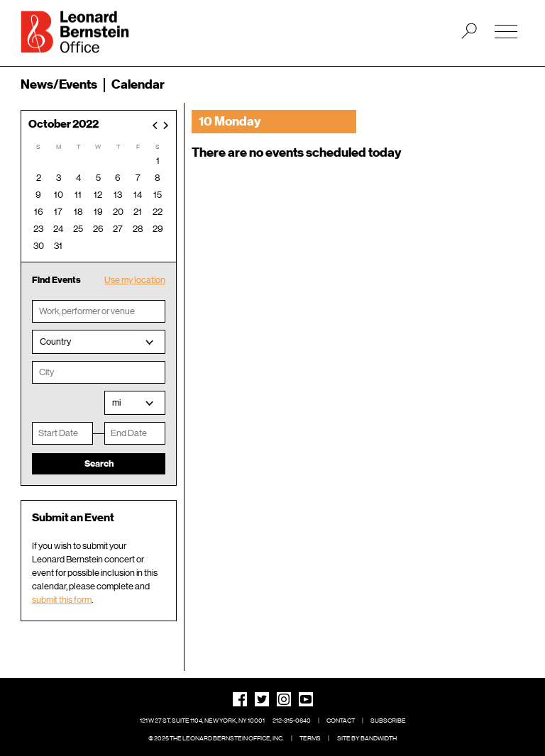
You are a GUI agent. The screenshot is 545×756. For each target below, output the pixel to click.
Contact (341, 721)
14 (138, 195)
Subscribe (388, 721)
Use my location (135, 280)
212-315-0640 (292, 721)
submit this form (62, 600)
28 (138, 229)
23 (38, 229)
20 (118, 212)
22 (158, 212)
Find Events (56, 280)
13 (118, 195)
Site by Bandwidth (367, 738)
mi (116, 402)
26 (98, 229)
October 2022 (64, 124)
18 (78, 212)
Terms (310, 738)
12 (98, 195)
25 (78, 229)
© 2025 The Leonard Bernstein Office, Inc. (216, 738)
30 (39, 246)
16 (39, 212)
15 (158, 195)
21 (138, 212)
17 (58, 212)
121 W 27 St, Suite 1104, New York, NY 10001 (202, 721)
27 (118, 229)
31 (58, 246)
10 (59, 195)
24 (58, 229)
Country (55, 341)
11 (78, 195)
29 (158, 229)
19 (98, 212)
